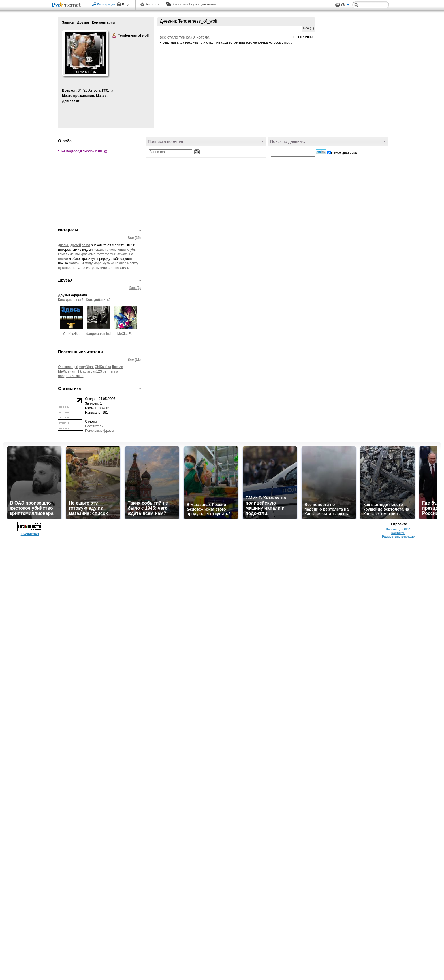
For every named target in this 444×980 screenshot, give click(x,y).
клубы (132, 250)
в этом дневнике (344, 153)
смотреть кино (96, 268)
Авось (177, 4)
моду (89, 263)
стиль (124, 268)
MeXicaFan (126, 334)
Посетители (94, 426)
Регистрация (106, 4)
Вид (345, 6)
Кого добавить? (99, 300)
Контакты (398, 533)
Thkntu (81, 371)
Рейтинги (152, 4)
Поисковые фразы (99, 431)
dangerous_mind (71, 376)
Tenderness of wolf (114, 36)
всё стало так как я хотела (184, 37)
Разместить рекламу (398, 537)
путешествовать (71, 268)
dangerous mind (99, 334)
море (97, 263)
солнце (114, 268)
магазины (76, 263)
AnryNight (86, 367)
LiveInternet (67, 5)
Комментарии (103, 22)
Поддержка (338, 5)
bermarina (110, 371)
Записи (68, 22)
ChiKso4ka (71, 334)
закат (86, 245)
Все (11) (134, 360)
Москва (102, 96)
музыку (108, 263)
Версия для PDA (398, 529)
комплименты (69, 254)
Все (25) (134, 238)
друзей (76, 245)
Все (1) (309, 28)
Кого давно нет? (71, 300)
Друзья (83, 22)
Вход (126, 4)
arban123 (95, 371)
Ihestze (118, 367)
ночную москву (126, 263)
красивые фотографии (99, 254)
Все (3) (135, 288)
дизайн (64, 245)
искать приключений (110, 250)
